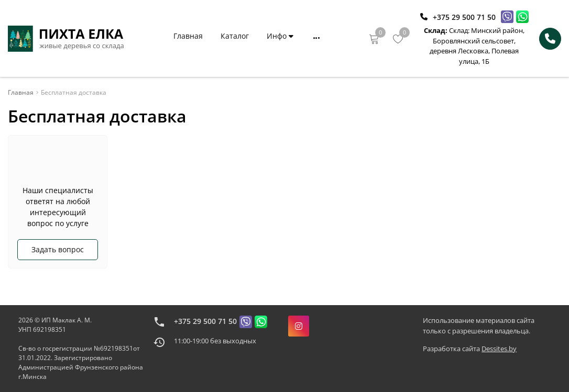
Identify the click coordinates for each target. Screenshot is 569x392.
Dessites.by (499, 349)
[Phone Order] (550, 39)
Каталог (235, 36)
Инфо (280, 36)
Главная (188, 36)
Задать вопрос (58, 249)
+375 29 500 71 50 (205, 321)
